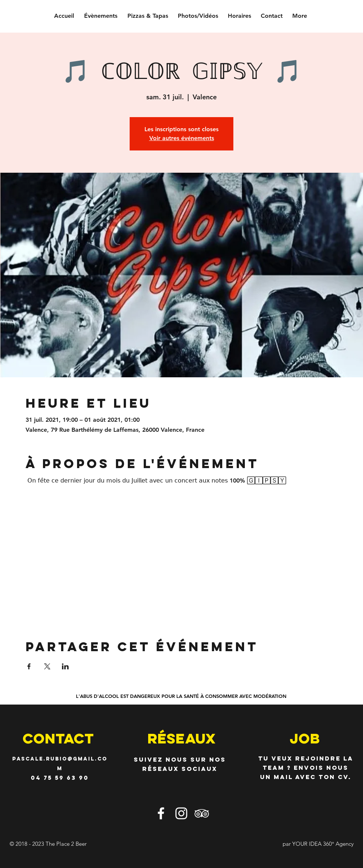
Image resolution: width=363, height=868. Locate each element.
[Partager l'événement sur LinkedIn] (65, 666)
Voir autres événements (182, 138)
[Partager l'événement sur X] (47, 666)
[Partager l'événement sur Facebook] (29, 666)
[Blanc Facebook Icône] (161, 813)
